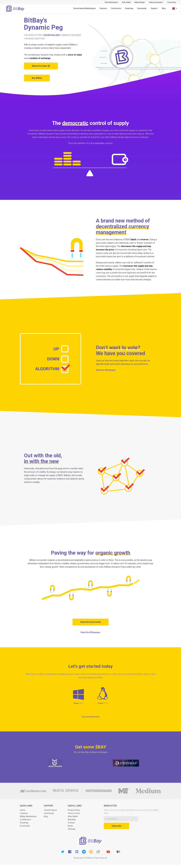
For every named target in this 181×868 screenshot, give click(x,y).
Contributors (116, 8)
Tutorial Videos (50, 810)
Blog (164, 8)
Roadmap (129, 8)
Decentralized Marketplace (85, 8)
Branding (72, 820)
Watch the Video (41, 66)
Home (23, 810)
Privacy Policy (74, 810)
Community (49, 813)
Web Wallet (73, 816)
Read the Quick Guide (90, 622)
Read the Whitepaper (106, 370)
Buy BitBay (37, 78)
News (70, 826)
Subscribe (116, 826)
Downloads (142, 8)
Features (103, 8)
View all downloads (91, 717)
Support (154, 8)
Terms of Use (74, 813)
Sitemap (72, 829)
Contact (71, 823)
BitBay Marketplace (28, 816)
